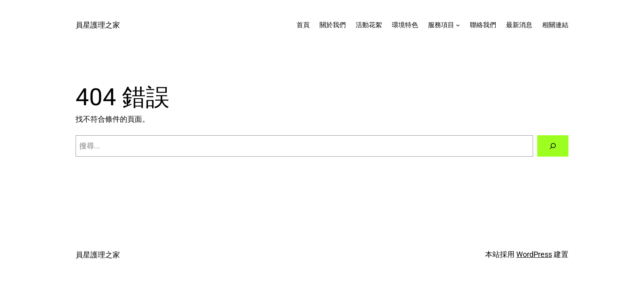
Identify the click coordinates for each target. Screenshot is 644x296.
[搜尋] (553, 146)
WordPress (534, 254)
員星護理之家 (98, 25)
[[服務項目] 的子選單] (458, 25)
